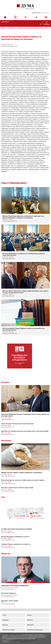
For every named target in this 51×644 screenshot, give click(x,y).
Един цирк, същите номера (10, 601)
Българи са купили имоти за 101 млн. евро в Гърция (17, 488)
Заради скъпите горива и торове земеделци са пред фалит (22, 473)
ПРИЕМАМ (6, 641)
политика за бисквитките (12, 639)
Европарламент (12, 28)
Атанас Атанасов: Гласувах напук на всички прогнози (17, 424)
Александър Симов (9, 587)
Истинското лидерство (8, 593)
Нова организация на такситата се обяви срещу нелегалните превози (23, 480)
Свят (3, 497)
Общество (6, 554)
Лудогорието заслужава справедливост (15, 586)
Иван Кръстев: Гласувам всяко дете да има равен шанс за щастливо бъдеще (25, 431)
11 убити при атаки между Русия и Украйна (17, 529)
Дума (6, 45)
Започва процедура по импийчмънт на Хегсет (15, 537)
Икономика (6, 441)
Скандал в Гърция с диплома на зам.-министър (16, 544)
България (5, 382)
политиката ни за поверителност (27, 639)
